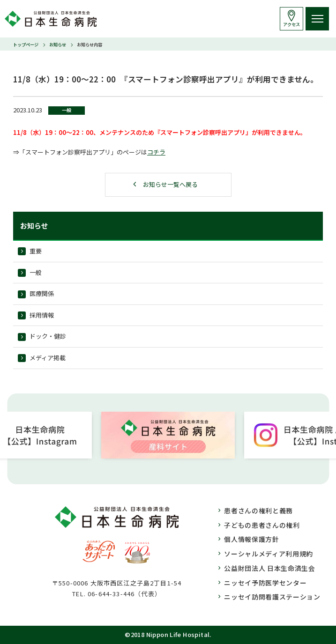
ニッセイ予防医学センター (265, 583)
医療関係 (42, 293)
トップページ (26, 44)
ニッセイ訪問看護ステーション (272, 597)
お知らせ (58, 44)
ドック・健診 (48, 336)
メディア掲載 (48, 358)
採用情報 (42, 315)
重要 (36, 251)
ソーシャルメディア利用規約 (269, 554)
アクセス (291, 24)
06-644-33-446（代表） (124, 594)
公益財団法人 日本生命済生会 (270, 568)
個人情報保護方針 (252, 539)
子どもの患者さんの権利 (262, 525)
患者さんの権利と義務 (258, 511)
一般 (36, 272)
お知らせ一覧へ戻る (170, 184)
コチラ (156, 152)
